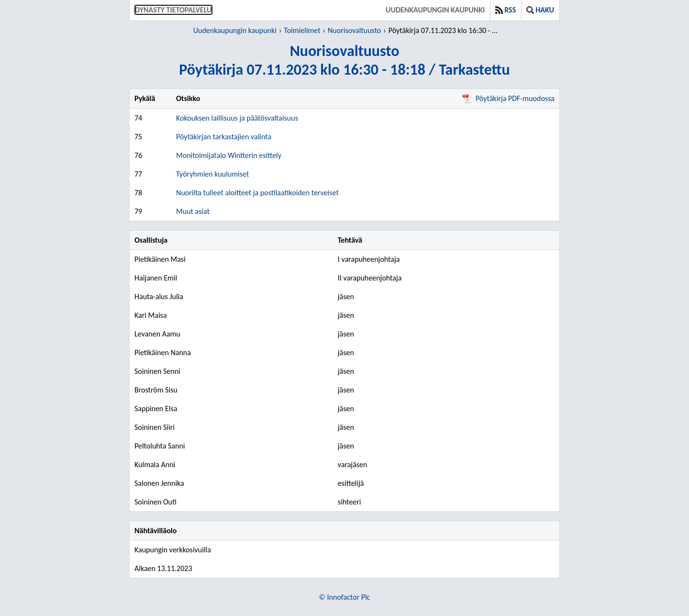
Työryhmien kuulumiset (212, 174)
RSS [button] (506, 10)
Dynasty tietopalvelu (173, 10)
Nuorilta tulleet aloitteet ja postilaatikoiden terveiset (257, 193)
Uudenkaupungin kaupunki (435, 10)
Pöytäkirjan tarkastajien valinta (224, 137)
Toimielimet (302, 30)
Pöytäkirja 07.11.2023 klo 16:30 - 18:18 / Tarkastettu (445, 30)
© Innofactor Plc (345, 597)
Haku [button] (540, 10)
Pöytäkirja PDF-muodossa (508, 98)
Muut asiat (193, 211)
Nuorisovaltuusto (354, 30)
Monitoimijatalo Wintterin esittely (229, 155)
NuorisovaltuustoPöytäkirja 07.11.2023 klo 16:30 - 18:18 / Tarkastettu (344, 60)
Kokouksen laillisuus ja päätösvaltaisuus (237, 118)
